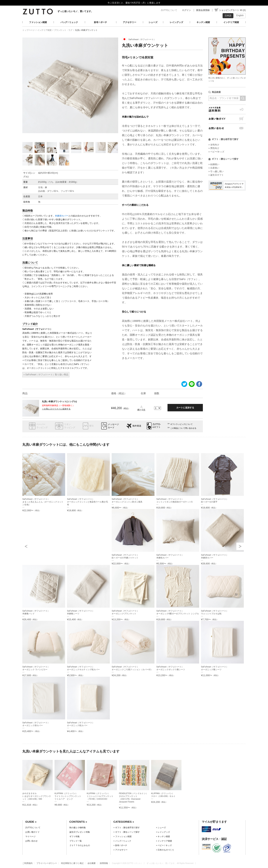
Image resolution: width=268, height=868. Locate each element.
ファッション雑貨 (38, 22)
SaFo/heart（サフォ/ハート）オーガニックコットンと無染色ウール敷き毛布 (87, 502)
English (240, 15)
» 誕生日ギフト (216, 175)
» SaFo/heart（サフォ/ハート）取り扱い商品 (46, 375)
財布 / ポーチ (100, 22)
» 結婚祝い (214, 164)
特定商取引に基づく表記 (72, 863)
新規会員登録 (203, 10)
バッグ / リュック (69, 22)
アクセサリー (130, 22)
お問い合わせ (227, 128)
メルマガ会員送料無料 (227, 109)
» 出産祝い (214, 168)
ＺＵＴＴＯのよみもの (80, 845)
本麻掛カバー (62, 216)
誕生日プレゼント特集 (80, 832)
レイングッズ (176, 22)
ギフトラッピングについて (181, 424)
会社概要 (92, 863)
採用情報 (104, 863)
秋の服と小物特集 (78, 828)
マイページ (30, 836)
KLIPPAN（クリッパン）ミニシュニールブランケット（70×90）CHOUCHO (100, 796)
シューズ (153, 22)
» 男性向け (214, 148)
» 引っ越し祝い (216, 171)
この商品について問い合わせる (183, 428)
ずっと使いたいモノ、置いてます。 (75, 11)
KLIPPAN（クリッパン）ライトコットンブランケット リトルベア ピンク (69, 796)
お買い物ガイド (227, 119)
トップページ (28, 30)
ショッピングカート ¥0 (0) (232, 10)
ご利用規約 (27, 863)
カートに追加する (185, 408)
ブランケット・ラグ (63, 30)
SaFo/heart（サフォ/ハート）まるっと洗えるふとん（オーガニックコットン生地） (43, 502)
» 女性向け (214, 145)
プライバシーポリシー (47, 863)
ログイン (186, 10)
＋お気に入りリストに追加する (56, 409)
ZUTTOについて (169, 10)
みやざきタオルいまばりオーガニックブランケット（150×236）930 (37, 796)
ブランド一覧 (76, 841)
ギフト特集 (75, 836)
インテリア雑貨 (231, 22)
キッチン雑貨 (203, 22)
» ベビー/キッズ (216, 152)
